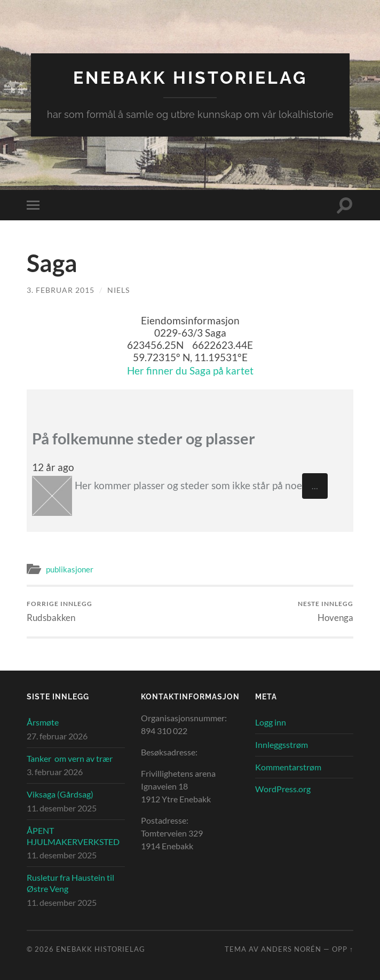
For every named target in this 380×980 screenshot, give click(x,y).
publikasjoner (70, 569)
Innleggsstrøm (282, 744)
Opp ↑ (343, 949)
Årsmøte (43, 722)
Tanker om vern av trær (70, 758)
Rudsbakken (60, 611)
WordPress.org (283, 789)
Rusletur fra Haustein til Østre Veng (70, 883)
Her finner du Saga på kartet (190, 371)
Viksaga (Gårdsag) (60, 794)
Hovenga (326, 611)
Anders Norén (291, 949)
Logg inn (271, 722)
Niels (118, 290)
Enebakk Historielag (190, 78)
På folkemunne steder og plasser (144, 439)
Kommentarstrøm (288, 767)
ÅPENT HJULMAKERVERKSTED (73, 836)
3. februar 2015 (61, 290)
